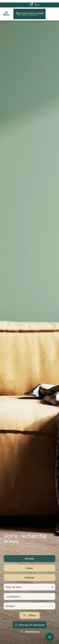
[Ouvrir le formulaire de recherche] (30, 620)
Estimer (30, 582)
